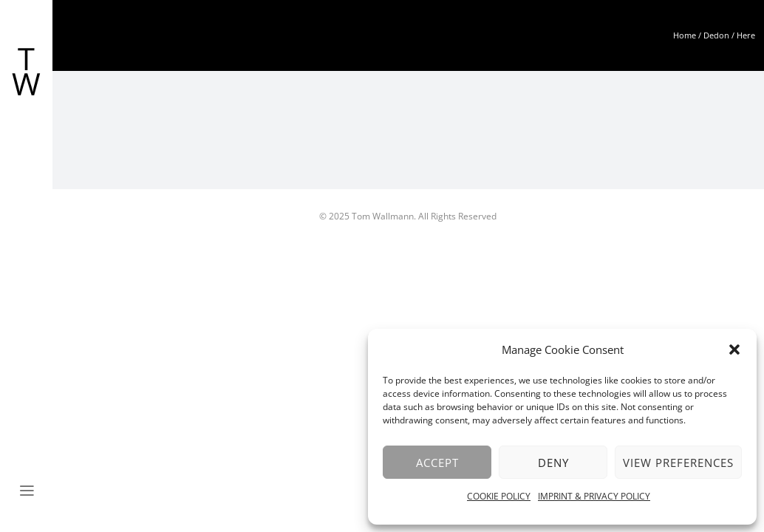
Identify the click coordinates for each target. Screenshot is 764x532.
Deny (553, 463)
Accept (437, 463)
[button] (734, 349)
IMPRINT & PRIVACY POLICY (594, 496)
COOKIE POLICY (499, 496)
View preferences (678, 463)
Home (685, 35)
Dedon (716, 35)
